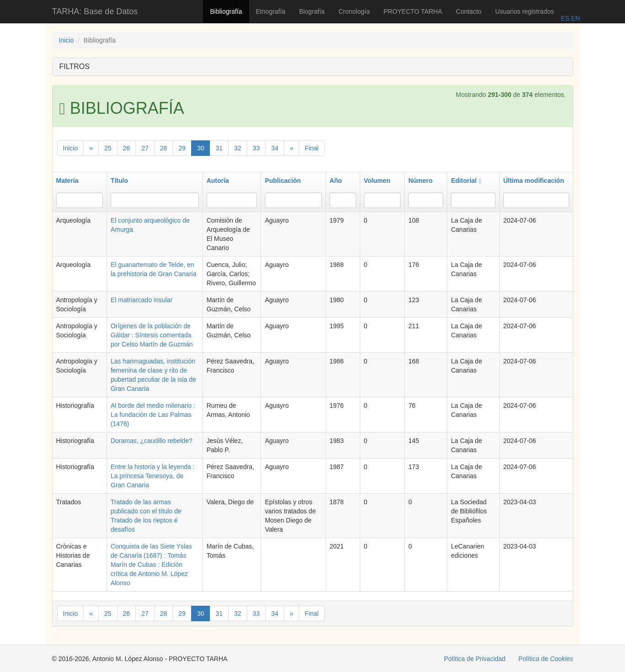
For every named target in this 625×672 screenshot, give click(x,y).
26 (127, 148)
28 (164, 148)
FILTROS (75, 67)
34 (275, 148)
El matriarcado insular (142, 300)
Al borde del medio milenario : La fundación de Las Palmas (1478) (153, 415)
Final (312, 148)
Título (119, 181)
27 (145, 148)
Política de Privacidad (475, 659)
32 (238, 148)
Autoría (218, 181)
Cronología (354, 11)
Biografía (312, 11)
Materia (67, 181)
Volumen (377, 181)
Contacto (469, 11)
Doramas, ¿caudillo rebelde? (152, 441)
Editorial (466, 181)
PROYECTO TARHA (413, 11)
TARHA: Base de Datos (95, 11)
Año (336, 181)
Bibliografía (226, 11)
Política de (546, 659)
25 (108, 148)
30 (201, 148)
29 (182, 148)
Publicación (283, 181)
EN (574, 18)
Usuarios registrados (524, 11)
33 (256, 148)
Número (420, 181)
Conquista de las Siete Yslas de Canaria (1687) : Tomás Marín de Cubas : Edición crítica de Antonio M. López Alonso (151, 565)
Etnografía (271, 11)
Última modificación (534, 181)
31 (219, 148)
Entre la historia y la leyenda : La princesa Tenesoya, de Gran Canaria (153, 476)
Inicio (67, 40)
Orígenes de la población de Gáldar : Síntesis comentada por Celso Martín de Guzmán (152, 335)
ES (565, 18)
